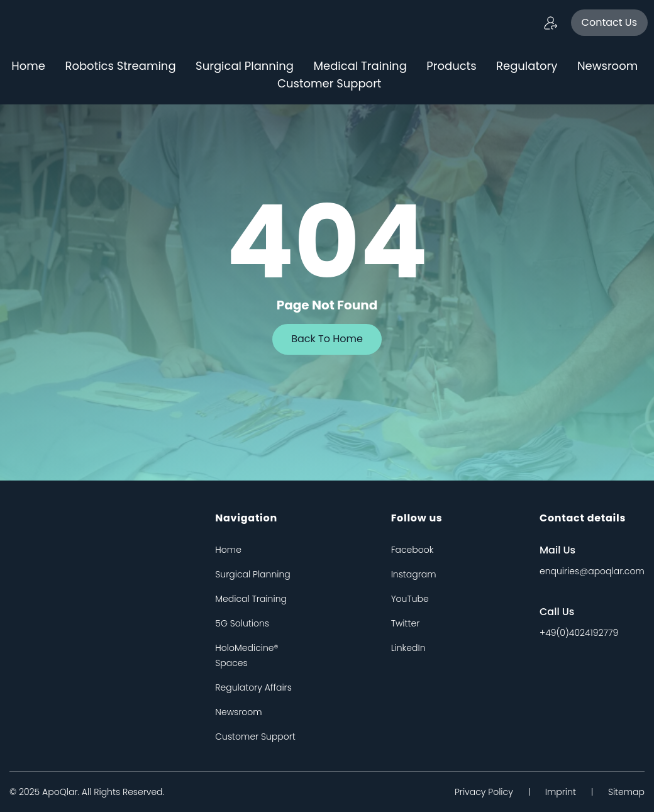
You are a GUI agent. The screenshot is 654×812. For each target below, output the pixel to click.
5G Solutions (242, 623)
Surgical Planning (245, 66)
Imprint (561, 792)
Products (451, 66)
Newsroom (607, 66)
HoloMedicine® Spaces (247, 655)
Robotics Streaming (120, 66)
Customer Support (329, 83)
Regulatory (527, 66)
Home (28, 66)
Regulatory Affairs (253, 687)
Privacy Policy (484, 792)
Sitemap (626, 792)
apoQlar (60, 792)
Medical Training (360, 66)
